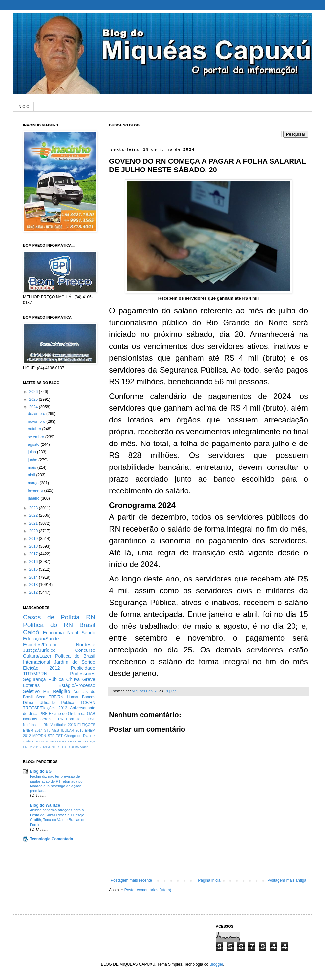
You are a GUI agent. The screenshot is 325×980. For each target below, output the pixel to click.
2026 (34, 392)
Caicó (31, 632)
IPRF (43, 714)
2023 (34, 508)
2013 (34, 585)
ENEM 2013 (47, 741)
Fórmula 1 (76, 719)
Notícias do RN (36, 725)
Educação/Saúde (41, 639)
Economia (54, 633)
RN (91, 617)
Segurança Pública (43, 679)
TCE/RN (88, 703)
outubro (35, 429)
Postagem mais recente (131, 880)
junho (33, 460)
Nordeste (86, 645)
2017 (34, 554)
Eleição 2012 (41, 668)
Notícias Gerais (37, 719)
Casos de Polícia (51, 617)
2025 (34, 399)
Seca (41, 697)
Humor (73, 697)
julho (32, 452)
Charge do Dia (76, 736)
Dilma (28, 703)
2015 (34, 569)
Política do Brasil (75, 656)
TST (59, 736)
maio (32, 467)
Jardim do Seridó (75, 662)
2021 (34, 523)
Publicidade (83, 668)
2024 (34, 407)
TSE (91, 719)
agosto (34, 444)
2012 (34, 592)
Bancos (89, 697)
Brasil (87, 625)
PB (46, 691)
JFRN (59, 719)
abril (32, 475)
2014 (34, 577)
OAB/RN (48, 747)
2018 (34, 546)
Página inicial (210, 880)
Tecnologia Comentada (51, 839)
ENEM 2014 (33, 730)
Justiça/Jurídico (39, 650)
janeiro (34, 498)
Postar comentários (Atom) (148, 890)
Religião (61, 691)
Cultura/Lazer (37, 656)
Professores (83, 674)
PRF (58, 747)
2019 (34, 539)
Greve (89, 679)
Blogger (216, 964)
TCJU (66, 747)
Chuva (73, 679)
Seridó (88, 633)
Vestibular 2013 (63, 725)
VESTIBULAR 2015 (68, 730)
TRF (35, 741)
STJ (47, 730)
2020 (34, 531)
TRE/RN (56, 697)
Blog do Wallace (45, 805)
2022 (34, 515)
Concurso (85, 650)
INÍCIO (23, 107)
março (34, 483)
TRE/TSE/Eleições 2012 (45, 708)
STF (51, 736)
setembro (36, 437)
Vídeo (84, 747)
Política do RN (48, 625)
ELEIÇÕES (86, 725)
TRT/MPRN (35, 674)
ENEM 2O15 (32, 747)
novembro (37, 422)
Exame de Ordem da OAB (72, 714)
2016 (34, 562)
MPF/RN (39, 736)
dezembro (37, 414)
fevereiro (36, 490)
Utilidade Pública (57, 703)
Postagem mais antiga (287, 880)
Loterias (31, 685)
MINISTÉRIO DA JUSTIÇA (76, 741)
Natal (73, 633)
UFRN (75, 747)
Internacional (36, 662)
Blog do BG (41, 771)
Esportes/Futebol (41, 645)
